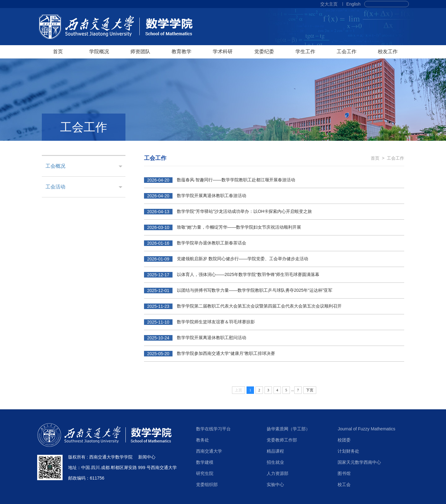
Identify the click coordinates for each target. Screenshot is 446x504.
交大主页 (329, 4)
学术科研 (223, 52)
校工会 (344, 485)
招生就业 (275, 462)
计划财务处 (348, 451)
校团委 (344, 440)
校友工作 (388, 52)
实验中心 (275, 485)
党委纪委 (264, 52)
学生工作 (305, 52)
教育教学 (181, 52)
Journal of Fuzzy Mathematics (366, 429)
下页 (310, 390)
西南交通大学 (209, 451)
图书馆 (344, 473)
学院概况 (99, 52)
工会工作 (347, 52)
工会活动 (55, 187)
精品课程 (275, 451)
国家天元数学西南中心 (359, 462)
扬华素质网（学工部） (288, 429)
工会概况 (55, 166)
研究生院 (205, 473)
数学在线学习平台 (213, 429)
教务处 (203, 440)
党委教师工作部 (282, 440)
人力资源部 (278, 473)
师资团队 (140, 52)
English (353, 4)
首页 (58, 52)
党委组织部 (207, 485)
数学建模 (205, 462)
